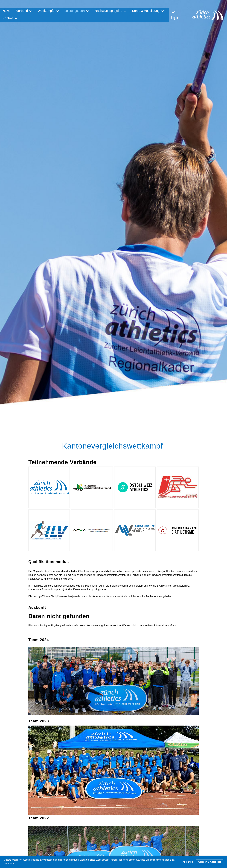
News (6, 11)
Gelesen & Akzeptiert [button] (210, 862)
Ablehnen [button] (188, 862)
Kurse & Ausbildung (148, 11)
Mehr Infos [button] (10, 864)
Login (175, 15)
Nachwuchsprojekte (111, 11)
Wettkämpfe (48, 11)
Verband (24, 11)
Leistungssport (77, 11)
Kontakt (10, 18)
